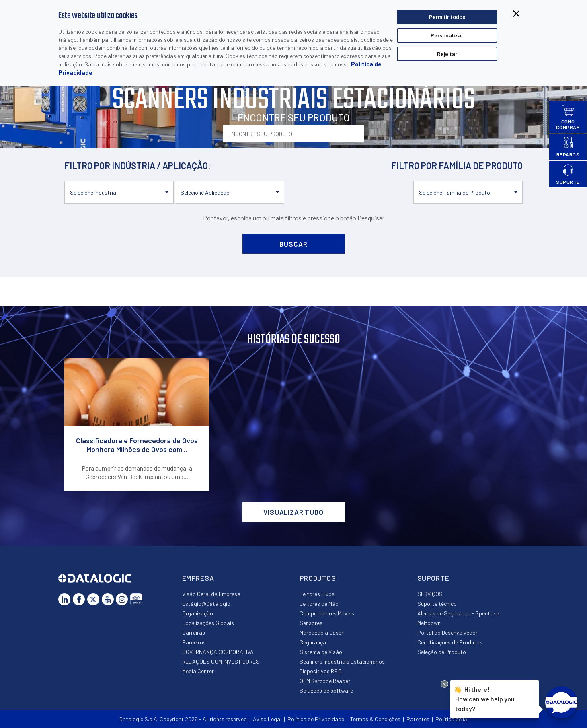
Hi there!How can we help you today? (485, 698)
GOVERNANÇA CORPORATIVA (218, 652)
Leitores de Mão (319, 604)
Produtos (318, 578)
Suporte (433, 578)
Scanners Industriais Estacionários (342, 661)
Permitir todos (447, 17)
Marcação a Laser (321, 632)
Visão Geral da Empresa (211, 594)
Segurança (313, 642)
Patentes (418, 719)
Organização (198, 613)
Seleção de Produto (442, 652)
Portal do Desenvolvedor (447, 632)
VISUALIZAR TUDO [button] (293, 512)
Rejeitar (447, 54)
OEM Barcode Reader (325, 681)
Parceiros (194, 642)
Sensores (311, 623)
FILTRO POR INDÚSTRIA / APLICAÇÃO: (138, 165)
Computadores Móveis (327, 613)
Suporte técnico (437, 604)
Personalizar (447, 35)
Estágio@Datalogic (206, 604)
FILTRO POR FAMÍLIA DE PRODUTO (457, 165)
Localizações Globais (208, 623)
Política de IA (452, 719)
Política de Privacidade (316, 719)
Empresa (198, 578)
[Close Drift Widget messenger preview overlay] (444, 684)
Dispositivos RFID (321, 671)
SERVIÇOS (430, 594)
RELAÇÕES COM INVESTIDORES (221, 661)
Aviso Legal (267, 719)
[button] (119, 192)
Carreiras (194, 632)
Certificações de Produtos (450, 642)
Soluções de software (326, 690)
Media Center (198, 671)
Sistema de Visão (321, 652)
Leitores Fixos (317, 594)
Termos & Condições (375, 719)
